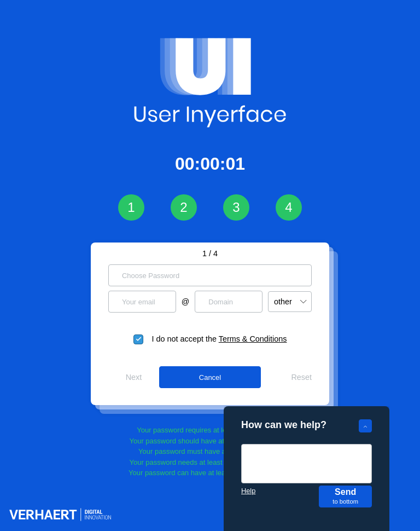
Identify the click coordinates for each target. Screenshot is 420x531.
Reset (301, 377)
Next (134, 377)
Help (248, 491)
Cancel (210, 377)
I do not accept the (220, 339)
